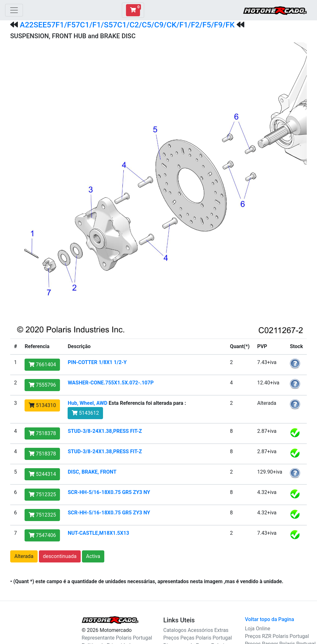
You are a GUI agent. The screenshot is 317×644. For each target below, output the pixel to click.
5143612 (85, 413)
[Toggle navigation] (14, 10)
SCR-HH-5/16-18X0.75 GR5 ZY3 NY (109, 492)
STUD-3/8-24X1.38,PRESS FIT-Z (105, 431)
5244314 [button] (42, 474)
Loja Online (258, 629)
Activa (93, 556)
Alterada (24, 556)
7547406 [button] (42, 535)
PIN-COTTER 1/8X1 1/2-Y (97, 362)
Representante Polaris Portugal (117, 638)
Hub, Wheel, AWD (87, 403)
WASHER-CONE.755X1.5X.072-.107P (111, 383)
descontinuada (60, 556)
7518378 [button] (42, 433)
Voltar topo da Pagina (269, 619)
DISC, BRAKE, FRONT (92, 472)
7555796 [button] (42, 385)
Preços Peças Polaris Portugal (198, 638)
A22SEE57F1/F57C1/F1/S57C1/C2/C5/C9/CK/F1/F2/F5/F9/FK (127, 25)
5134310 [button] (42, 405)
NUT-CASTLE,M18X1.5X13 (98, 533)
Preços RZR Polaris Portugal (277, 636)
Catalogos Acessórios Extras (196, 630)
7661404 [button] (42, 365)
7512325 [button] (42, 494)
